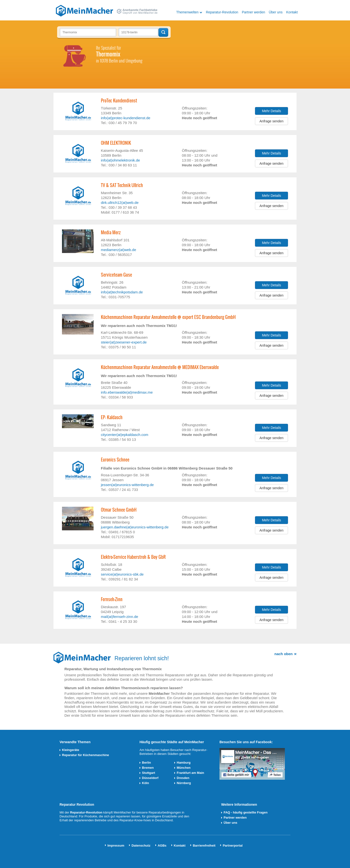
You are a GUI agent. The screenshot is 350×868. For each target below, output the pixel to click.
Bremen (148, 768)
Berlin (146, 763)
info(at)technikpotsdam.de (122, 292)
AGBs (162, 845)
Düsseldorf (150, 778)
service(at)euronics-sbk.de (122, 574)
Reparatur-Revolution (222, 12)
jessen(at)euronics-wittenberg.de (127, 485)
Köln (145, 783)
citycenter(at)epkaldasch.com (125, 435)
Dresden (183, 778)
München (184, 768)
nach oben (284, 654)
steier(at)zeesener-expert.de (124, 342)
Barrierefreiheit (204, 845)
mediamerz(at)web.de (118, 250)
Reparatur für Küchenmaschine (86, 755)
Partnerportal (233, 845)
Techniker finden (163, 32)
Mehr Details (272, 111)
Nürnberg (184, 783)
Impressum (116, 845)
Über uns (276, 12)
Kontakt (292, 12)
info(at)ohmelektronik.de (120, 160)
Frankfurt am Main (190, 773)
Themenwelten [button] (187, 12)
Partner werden (254, 12)
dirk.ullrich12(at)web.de (120, 203)
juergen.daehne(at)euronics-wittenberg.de (135, 527)
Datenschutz (141, 845)
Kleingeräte (71, 750)
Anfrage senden (272, 121)
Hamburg (184, 763)
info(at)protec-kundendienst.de (126, 118)
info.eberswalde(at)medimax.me (127, 392)
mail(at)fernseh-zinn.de (119, 617)
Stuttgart (149, 773)
